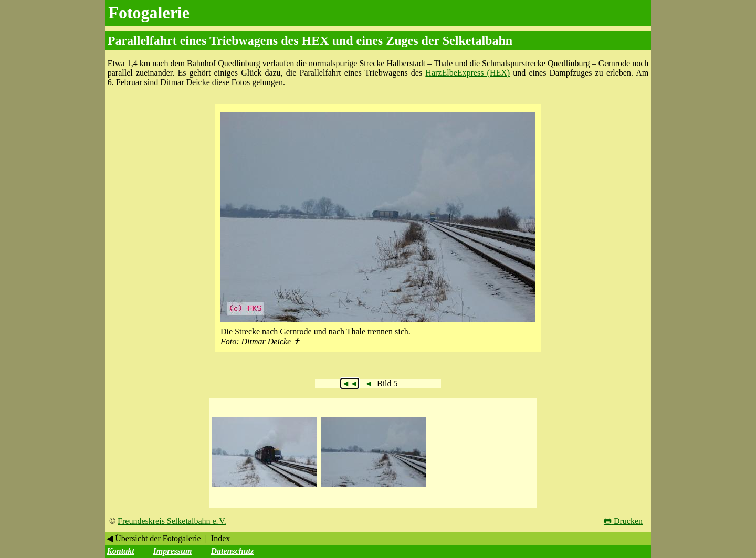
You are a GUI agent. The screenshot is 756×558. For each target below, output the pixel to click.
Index (220, 538)
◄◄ (350, 383)
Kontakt (120, 551)
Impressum (173, 551)
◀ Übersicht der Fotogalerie (154, 538)
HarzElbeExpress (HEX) (468, 73)
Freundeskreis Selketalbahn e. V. (172, 521)
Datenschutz (232, 551)
